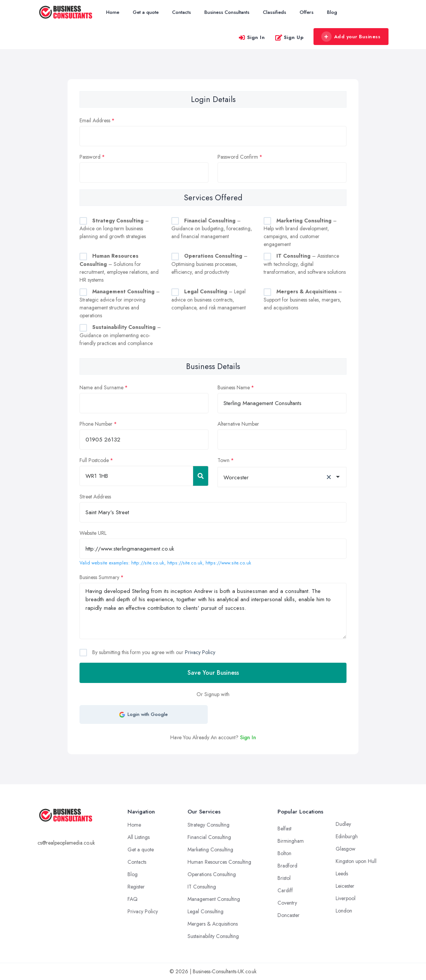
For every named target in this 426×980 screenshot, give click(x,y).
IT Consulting (202, 887)
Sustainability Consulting (213, 936)
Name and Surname (101, 387)
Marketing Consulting (210, 849)
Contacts (181, 12)
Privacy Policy (200, 652)
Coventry (287, 903)
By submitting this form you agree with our (153, 652)
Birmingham (291, 841)
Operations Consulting (212, 874)
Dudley (343, 824)
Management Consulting (214, 899)
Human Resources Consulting (219, 862)
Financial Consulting (209, 837)
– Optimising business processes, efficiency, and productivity (209, 264)
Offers (307, 12)
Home (113, 12)
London (344, 911)
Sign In (252, 37)
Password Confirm (238, 157)
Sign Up (289, 37)
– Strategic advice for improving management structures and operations (120, 303)
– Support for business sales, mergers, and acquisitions (303, 299)
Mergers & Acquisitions (213, 924)
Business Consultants (227, 12)
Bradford (287, 866)
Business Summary (99, 577)
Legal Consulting (205, 911)
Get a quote (146, 12)
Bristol (284, 878)
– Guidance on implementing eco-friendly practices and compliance (120, 335)
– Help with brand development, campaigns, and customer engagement (300, 233)
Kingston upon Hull (356, 861)
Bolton (284, 853)
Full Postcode (94, 460)
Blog (332, 12)
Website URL (93, 533)
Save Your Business (213, 673)
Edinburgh (347, 836)
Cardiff (285, 890)
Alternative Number (238, 424)
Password (90, 157)
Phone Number (96, 424)
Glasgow (346, 849)
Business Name (234, 387)
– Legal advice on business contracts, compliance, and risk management (208, 299)
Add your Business (351, 37)
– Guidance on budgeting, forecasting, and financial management (212, 229)
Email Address (95, 120)
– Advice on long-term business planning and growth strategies (114, 229)
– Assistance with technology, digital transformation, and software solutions (305, 264)
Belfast (284, 828)
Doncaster (289, 915)
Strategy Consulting (208, 825)
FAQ (133, 899)
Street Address (95, 497)
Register (136, 887)
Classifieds (274, 12)
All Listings (139, 837)
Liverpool (346, 898)
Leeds (342, 873)
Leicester (345, 886)
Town (223, 460)
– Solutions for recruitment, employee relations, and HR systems (119, 268)
